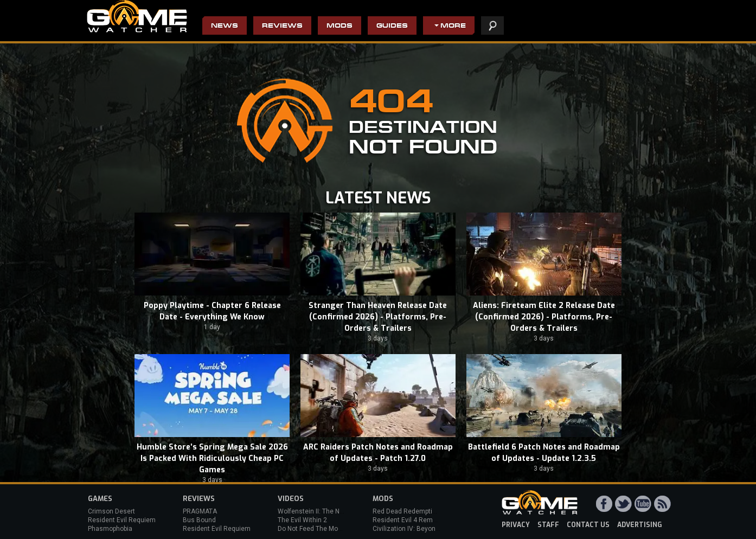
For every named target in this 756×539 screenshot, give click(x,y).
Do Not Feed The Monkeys (317, 529)
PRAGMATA (200, 511)
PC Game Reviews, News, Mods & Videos (137, 16)
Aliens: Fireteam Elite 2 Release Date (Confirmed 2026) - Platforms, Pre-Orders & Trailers (544, 317)
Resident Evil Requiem (122, 520)
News (225, 26)
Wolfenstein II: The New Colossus (328, 511)
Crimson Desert (111, 511)
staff (548, 525)
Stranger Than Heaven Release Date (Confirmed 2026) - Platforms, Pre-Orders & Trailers (378, 317)
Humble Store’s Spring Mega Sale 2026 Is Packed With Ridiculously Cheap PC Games (212, 458)
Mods (339, 26)
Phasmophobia (110, 529)
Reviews (282, 26)
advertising (640, 525)
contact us (588, 525)
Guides (392, 26)
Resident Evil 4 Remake (408, 520)
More (453, 26)
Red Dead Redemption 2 (409, 511)
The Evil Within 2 (302, 520)
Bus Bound (199, 520)
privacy (516, 525)
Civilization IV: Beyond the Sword (422, 529)
